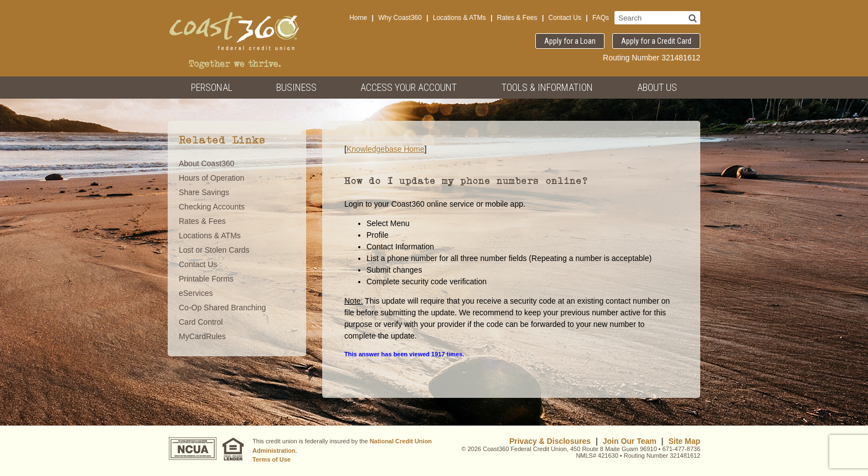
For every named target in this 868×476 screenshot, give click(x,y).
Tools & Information (547, 87)
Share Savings (204, 192)
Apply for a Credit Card (656, 41)
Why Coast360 (400, 18)
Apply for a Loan (570, 41)
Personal (212, 87)
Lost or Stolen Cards (214, 250)
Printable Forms (206, 279)
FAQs (601, 18)
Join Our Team (630, 441)
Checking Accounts (212, 207)
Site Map (684, 441)
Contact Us (565, 18)
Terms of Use (272, 459)
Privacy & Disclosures (550, 441)
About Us (657, 87)
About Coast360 (206, 163)
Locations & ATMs (459, 18)
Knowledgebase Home (386, 149)
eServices (196, 293)
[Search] (693, 18)
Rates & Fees (517, 18)
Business (296, 87)
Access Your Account (409, 87)
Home (358, 18)
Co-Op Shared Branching (222, 308)
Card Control (201, 322)
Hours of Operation (211, 178)
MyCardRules (202, 336)
